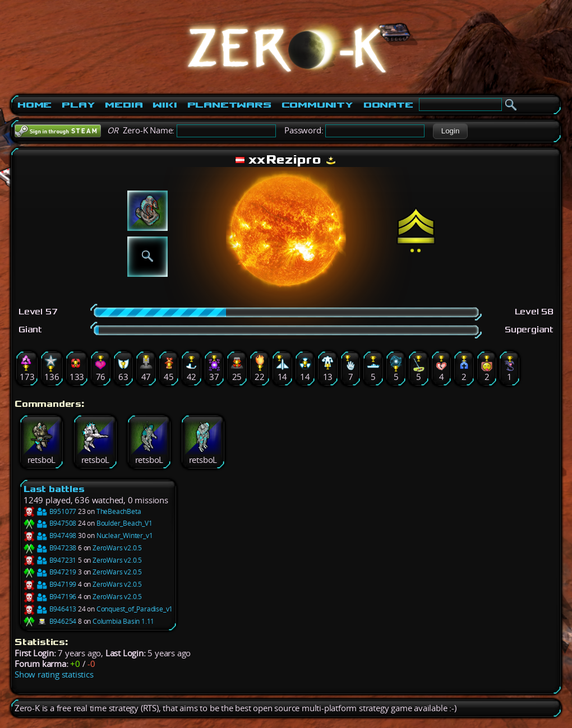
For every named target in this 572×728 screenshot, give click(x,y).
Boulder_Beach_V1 (124, 523)
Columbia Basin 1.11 (123, 621)
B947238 (50, 548)
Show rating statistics (54, 674)
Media (124, 105)
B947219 (50, 572)
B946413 (50, 609)
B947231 (50, 560)
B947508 (50, 523)
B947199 (50, 584)
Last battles (54, 489)
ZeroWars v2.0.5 (117, 548)
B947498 (50, 535)
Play (78, 105)
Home (34, 105)
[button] (450, 131)
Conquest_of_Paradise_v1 (135, 609)
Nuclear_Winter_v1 (125, 535)
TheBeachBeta (119, 511)
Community (317, 105)
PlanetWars (229, 105)
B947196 (50, 597)
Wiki (165, 105)
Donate (388, 105)
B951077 (50, 511)
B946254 (50, 621)
